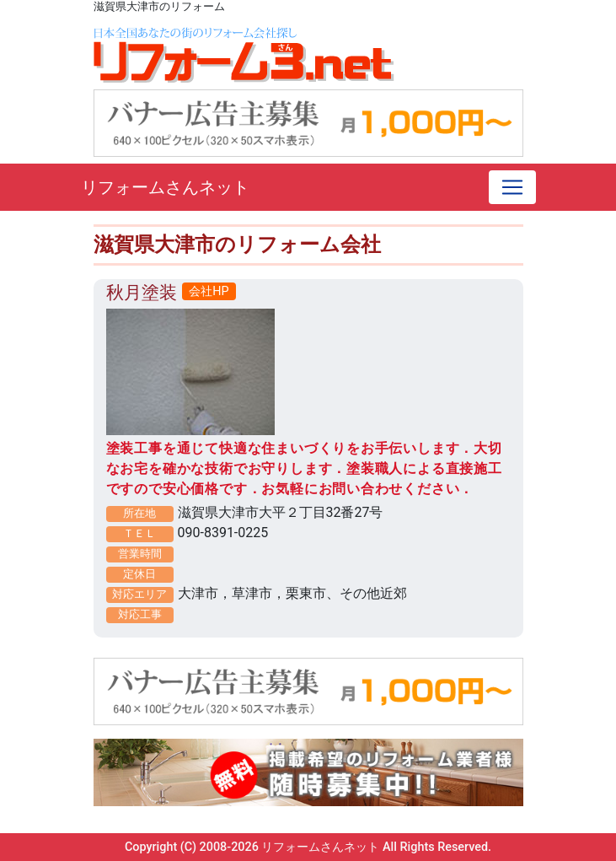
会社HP (209, 291)
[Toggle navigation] (512, 187)
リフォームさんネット (165, 187)
